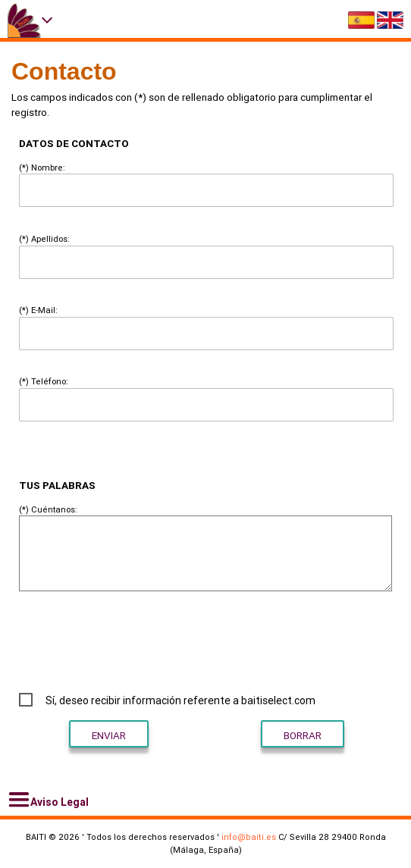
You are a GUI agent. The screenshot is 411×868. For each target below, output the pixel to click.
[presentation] (284, 641)
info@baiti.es (249, 837)
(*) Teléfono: (44, 381)
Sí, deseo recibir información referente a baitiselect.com (180, 700)
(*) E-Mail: (38, 310)
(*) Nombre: (42, 168)
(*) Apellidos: (44, 239)
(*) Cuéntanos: (48, 509)
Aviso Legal (48, 800)
